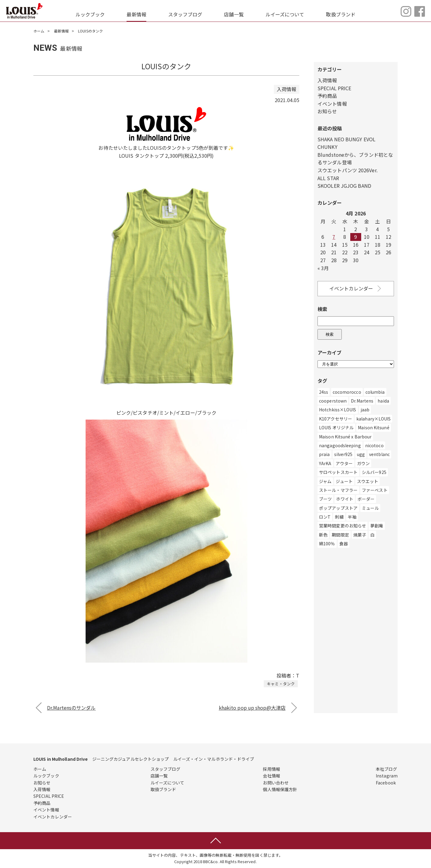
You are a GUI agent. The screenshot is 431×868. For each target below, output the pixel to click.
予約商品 (327, 96)
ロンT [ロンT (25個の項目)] (325, 517)
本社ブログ (387, 769)
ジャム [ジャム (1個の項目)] (325, 481)
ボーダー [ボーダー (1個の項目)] (366, 499)
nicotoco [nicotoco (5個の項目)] (374, 445)
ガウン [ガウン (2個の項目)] (363, 463)
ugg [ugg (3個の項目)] (361, 454)
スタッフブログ (185, 14)
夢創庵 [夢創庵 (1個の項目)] (377, 526)
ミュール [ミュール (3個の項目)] (370, 508)
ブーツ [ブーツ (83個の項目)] (325, 499)
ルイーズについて (285, 14)
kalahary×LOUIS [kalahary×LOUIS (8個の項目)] (373, 419)
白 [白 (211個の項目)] (372, 535)
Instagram (387, 776)
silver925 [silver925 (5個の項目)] (343, 454)
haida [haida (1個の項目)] (383, 401)
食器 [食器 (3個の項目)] (344, 544)
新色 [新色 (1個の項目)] (323, 535)
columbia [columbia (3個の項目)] (375, 392)
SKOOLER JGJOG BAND (344, 186)
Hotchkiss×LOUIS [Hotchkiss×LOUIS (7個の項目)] (338, 410)
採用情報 (271, 769)
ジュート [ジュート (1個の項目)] (344, 481)
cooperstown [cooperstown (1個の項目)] (333, 401)
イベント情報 (332, 104)
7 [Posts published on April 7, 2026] (334, 237)
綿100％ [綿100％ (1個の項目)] (327, 544)
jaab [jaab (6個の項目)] (365, 410)
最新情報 (136, 14)
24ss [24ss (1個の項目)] (324, 392)
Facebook (386, 783)
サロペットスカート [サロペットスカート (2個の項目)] (338, 472)
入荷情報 (327, 80)
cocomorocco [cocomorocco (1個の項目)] (347, 392)
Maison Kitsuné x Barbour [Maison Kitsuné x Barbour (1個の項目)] (345, 437)
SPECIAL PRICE (334, 88)
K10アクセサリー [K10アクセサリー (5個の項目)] (336, 419)
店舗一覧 (234, 14)
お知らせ (327, 111)
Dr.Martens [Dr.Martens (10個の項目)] (362, 401)
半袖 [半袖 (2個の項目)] (352, 517)
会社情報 (271, 776)
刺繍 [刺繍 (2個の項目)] (339, 517)
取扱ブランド (341, 14)
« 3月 (323, 268)
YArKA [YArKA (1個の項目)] (325, 463)
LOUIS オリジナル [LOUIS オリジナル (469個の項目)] (336, 427)
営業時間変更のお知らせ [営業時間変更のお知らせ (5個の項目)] (343, 526)
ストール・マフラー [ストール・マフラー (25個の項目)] (338, 490)
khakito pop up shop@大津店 (252, 708)
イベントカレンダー (356, 288)
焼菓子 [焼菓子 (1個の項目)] (360, 535)
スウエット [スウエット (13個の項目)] (368, 481)
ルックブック (90, 14)
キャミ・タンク (281, 684)
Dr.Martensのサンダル (71, 708)
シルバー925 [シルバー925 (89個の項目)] (374, 472)
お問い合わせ (276, 783)
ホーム (39, 31)
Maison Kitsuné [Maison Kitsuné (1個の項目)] (373, 427)
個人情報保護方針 (280, 789)
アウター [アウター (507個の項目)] (344, 463)
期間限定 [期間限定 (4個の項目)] (340, 535)
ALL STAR (328, 178)
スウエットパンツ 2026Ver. (348, 170)
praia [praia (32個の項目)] (324, 454)
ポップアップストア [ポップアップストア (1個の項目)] (338, 508)
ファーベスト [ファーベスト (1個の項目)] (375, 490)
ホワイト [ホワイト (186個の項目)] (344, 499)
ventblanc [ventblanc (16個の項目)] (379, 454)
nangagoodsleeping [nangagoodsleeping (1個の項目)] (340, 445)
